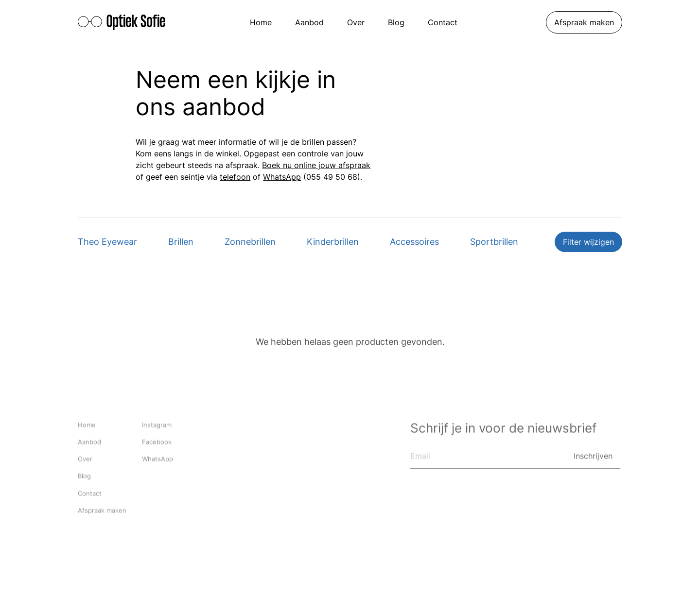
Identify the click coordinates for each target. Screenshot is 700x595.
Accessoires (414, 242)
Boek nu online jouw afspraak (316, 165)
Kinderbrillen (333, 242)
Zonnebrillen (250, 242)
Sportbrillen (494, 242)
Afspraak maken (584, 22)
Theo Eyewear (107, 242)
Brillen (181, 242)
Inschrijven (593, 457)
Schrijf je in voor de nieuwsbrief (503, 429)
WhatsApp (282, 177)
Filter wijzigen (588, 242)
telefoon (235, 177)
